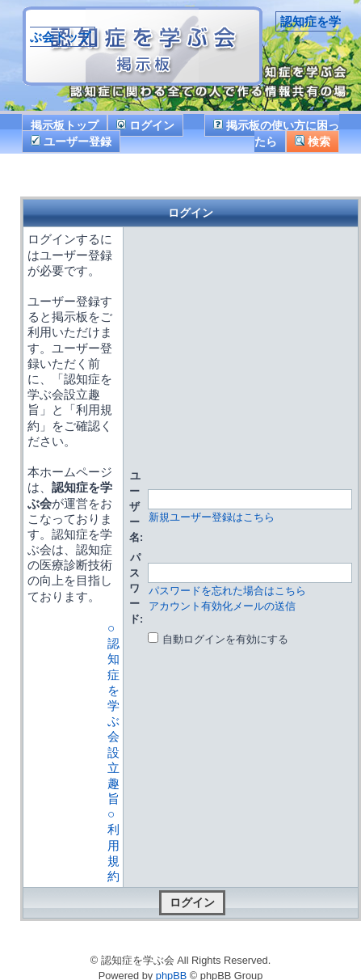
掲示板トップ (65, 125)
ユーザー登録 (71, 142)
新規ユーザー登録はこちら (212, 517)
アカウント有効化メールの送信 (222, 606)
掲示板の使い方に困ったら (276, 133)
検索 (313, 142)
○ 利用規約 (113, 845)
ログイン (145, 125)
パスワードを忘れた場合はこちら (227, 591)
